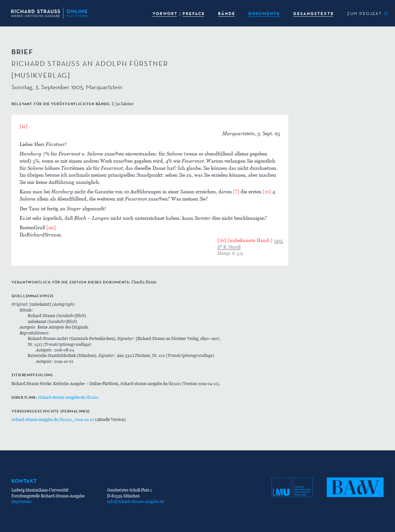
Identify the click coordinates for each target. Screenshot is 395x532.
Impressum (22, 501)
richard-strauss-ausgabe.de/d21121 (68, 397)
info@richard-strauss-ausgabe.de (136, 501)
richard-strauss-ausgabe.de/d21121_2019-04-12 (53, 419)
